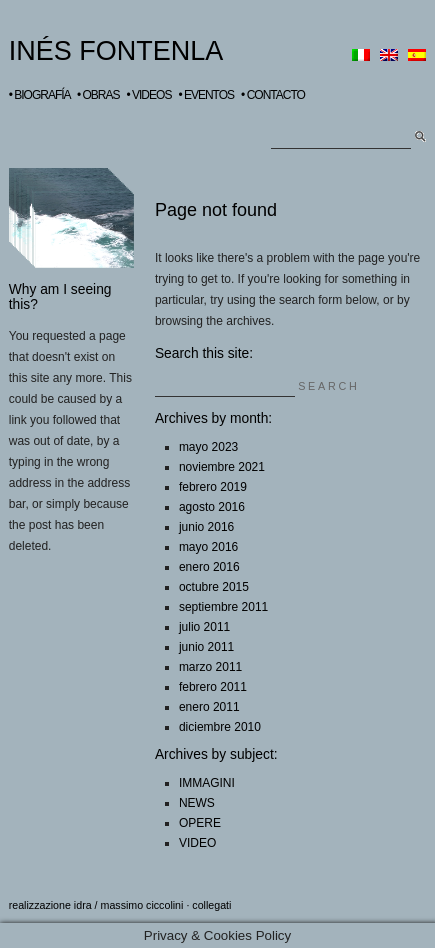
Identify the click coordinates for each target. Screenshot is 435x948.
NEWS (197, 803)
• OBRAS (98, 95)
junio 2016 (206, 527)
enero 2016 (209, 567)
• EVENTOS (206, 95)
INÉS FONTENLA (116, 51)
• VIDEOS (149, 95)
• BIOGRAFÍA (39, 95)
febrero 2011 (213, 687)
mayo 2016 (208, 547)
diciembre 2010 (220, 727)
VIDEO (197, 843)
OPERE (200, 823)
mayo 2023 (208, 447)
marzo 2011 (210, 667)
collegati (211, 905)
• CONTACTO (273, 95)
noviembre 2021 (222, 467)
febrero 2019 (213, 487)
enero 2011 (209, 707)
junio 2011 (206, 647)
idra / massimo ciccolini (129, 905)
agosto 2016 (212, 507)
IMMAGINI (207, 783)
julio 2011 (204, 627)
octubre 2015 (214, 587)
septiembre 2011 (223, 607)
